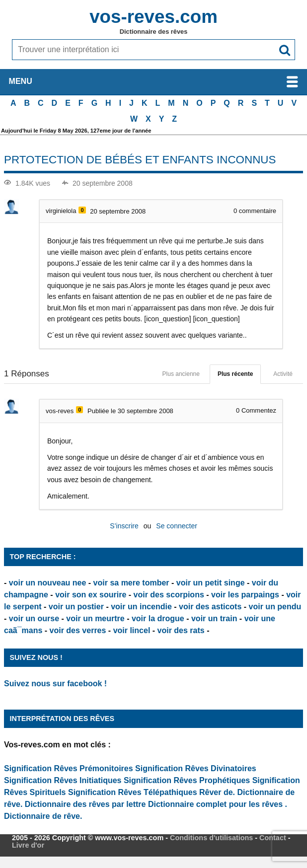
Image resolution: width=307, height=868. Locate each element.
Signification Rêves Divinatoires (196, 768)
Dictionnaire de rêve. (43, 816)
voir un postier (76, 607)
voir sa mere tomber (131, 583)
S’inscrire (124, 526)
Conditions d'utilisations (211, 838)
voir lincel (132, 630)
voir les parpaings (245, 595)
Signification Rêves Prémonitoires (69, 768)
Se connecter (177, 526)
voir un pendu (275, 607)
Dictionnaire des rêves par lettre (85, 804)
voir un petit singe (211, 583)
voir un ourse (34, 618)
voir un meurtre (95, 618)
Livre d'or (28, 845)
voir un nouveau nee (48, 583)
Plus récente (235, 374)
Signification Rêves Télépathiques (134, 792)
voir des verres (78, 630)
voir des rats (181, 630)
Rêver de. (217, 792)
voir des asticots (210, 607)
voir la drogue (158, 618)
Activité (283, 374)
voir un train (214, 618)
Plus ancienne (181, 374)
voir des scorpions (169, 595)
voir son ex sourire (91, 595)
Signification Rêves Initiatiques (64, 780)
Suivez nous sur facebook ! (55, 684)
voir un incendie (141, 607)
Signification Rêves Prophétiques (187, 780)
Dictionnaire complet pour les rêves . (218, 804)
